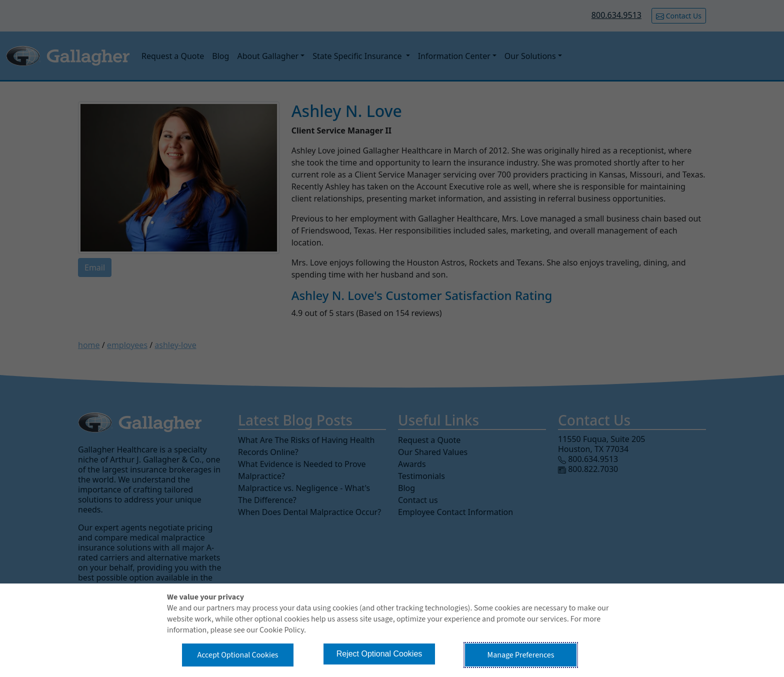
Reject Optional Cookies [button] (379, 654)
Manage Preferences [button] (521, 655)
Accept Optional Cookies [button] (237, 655)
